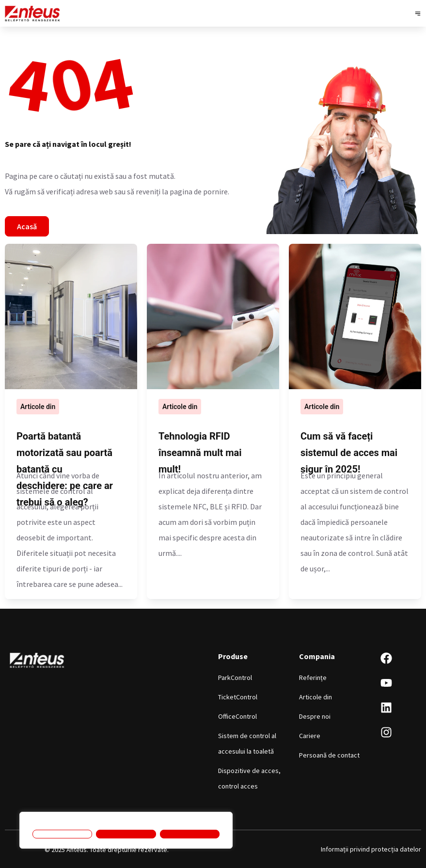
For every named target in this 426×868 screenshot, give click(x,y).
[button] (418, 13)
